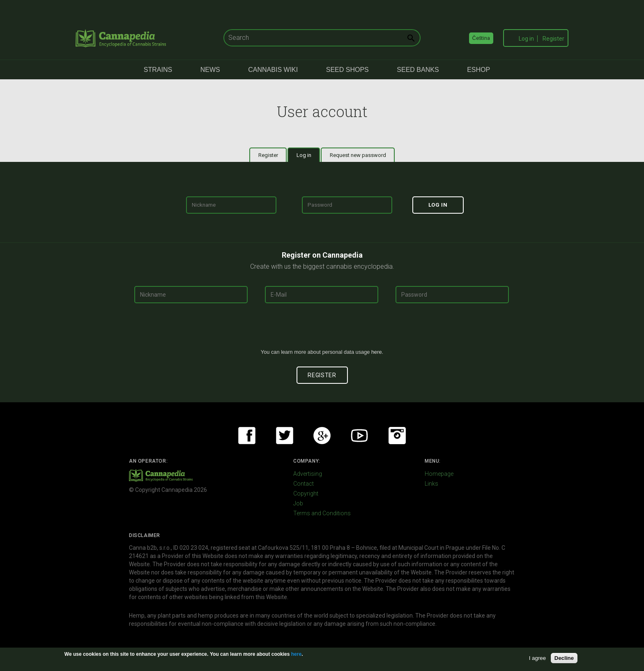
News (210, 70)
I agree (538, 658)
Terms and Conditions (322, 513)
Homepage (439, 474)
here (377, 352)
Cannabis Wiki (273, 70)
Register (553, 39)
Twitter (285, 436)
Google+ (322, 436)
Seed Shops (347, 70)
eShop (478, 70)
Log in (526, 39)
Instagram (397, 436)
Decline (564, 658)
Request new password (358, 155)
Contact (304, 484)
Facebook (247, 436)
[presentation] (322, 329)
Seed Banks (418, 70)
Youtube (359, 436)
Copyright (306, 493)
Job (298, 503)
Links (431, 484)
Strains (158, 70)
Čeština (481, 38)
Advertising (308, 474)
